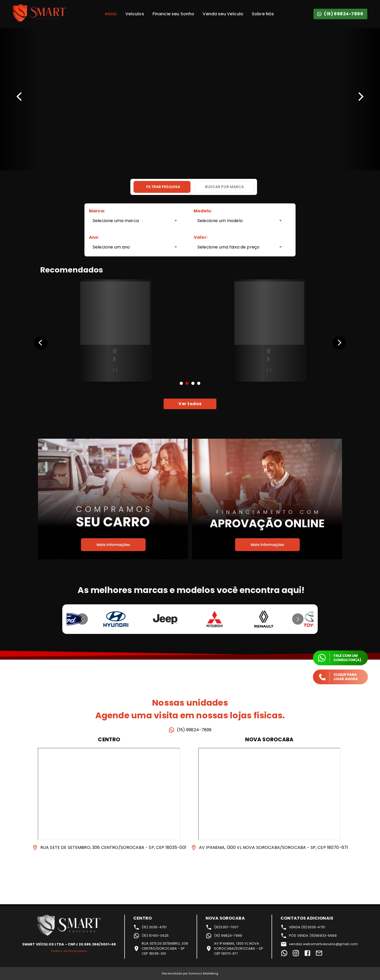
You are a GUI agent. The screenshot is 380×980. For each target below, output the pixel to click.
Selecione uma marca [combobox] (116, 221)
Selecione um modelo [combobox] (220, 221)
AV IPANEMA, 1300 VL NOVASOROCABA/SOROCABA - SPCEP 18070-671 (234, 948)
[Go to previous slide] (82, 619)
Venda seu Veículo (223, 14)
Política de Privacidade (69, 951)
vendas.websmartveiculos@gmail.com (319, 944)
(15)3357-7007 (222, 927)
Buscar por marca (224, 187)
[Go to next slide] (298, 619)
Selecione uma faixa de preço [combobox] (228, 247)
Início (111, 14)
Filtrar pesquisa (163, 187)
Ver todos (190, 404)
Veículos (135, 14)
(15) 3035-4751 (150, 927)
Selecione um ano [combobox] (111, 247)
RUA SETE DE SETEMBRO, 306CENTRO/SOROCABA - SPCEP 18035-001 (161, 948)
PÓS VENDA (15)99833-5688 (309, 936)
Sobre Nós (263, 14)
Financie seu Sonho (174, 14)
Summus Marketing (203, 973)
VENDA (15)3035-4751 (303, 927)
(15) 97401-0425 (151, 936)
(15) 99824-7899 (340, 14)
